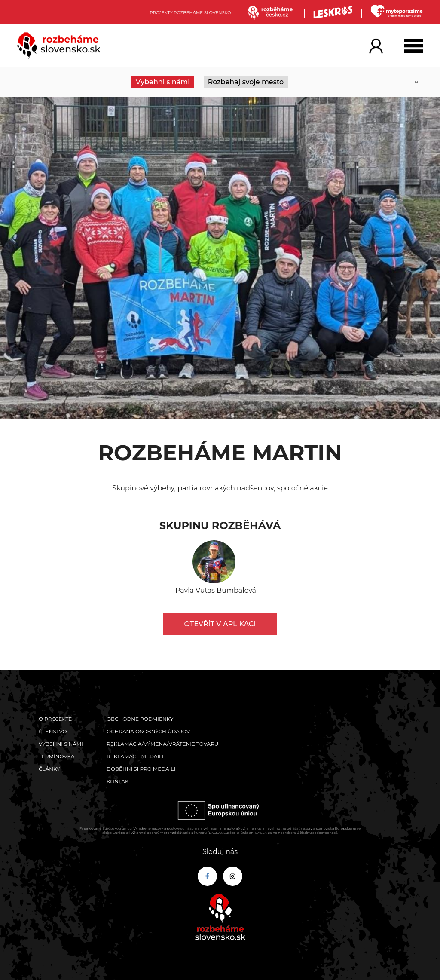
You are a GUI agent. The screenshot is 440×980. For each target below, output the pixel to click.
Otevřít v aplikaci (220, 624)
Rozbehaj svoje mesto (246, 82)
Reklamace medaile (136, 756)
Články (49, 769)
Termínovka (57, 756)
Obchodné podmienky (140, 719)
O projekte (55, 719)
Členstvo (53, 731)
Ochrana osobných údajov (148, 731)
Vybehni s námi (163, 82)
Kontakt (119, 781)
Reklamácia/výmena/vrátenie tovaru (162, 744)
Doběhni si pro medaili (141, 769)
